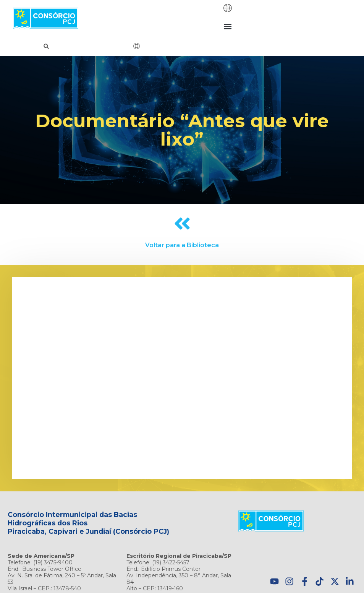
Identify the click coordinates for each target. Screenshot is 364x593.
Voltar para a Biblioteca (182, 245)
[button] (227, 26)
